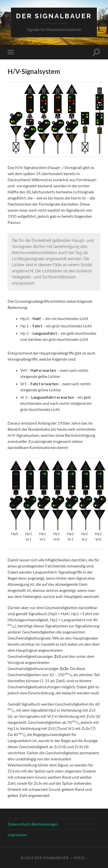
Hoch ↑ (80, 858)
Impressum (17, 835)
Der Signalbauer (54, 16)
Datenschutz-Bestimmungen (33, 824)
